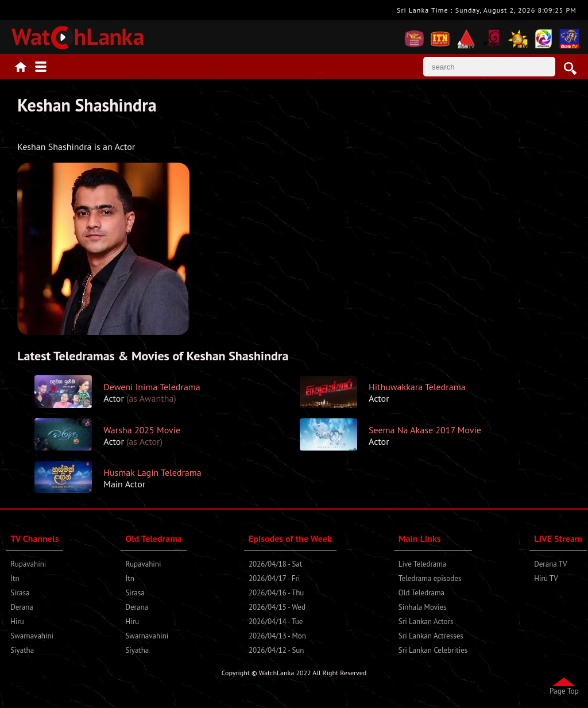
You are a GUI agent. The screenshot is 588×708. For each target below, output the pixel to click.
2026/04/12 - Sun (276, 650)
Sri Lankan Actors (426, 622)
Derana (22, 607)
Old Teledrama (421, 593)
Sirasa (20, 593)
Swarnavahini (32, 636)
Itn (15, 578)
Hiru (17, 622)
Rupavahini (28, 564)
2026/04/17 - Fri (274, 578)
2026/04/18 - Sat (275, 564)
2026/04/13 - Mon (277, 636)
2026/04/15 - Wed (277, 607)
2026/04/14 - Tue (276, 622)
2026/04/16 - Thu (276, 593)
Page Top (564, 691)
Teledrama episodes (430, 578)
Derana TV (550, 564)
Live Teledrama (422, 564)
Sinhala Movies (423, 607)
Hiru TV (546, 578)
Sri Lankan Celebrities (433, 650)
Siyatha (22, 650)
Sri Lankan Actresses (431, 636)
